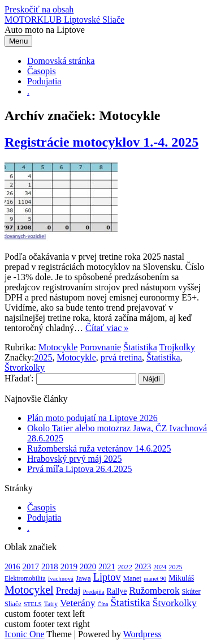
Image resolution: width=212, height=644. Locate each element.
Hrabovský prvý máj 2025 (75, 459)
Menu (18, 41)
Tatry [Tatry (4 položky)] (51, 604)
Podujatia (44, 81)
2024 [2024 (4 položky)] (160, 567)
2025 (43, 357)
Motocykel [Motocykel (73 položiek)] (29, 590)
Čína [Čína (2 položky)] (103, 604)
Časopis (42, 71)
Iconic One (25, 634)
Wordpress (142, 634)
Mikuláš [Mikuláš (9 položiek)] (181, 578)
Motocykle (58, 347)
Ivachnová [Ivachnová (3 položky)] (61, 578)
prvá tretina (121, 357)
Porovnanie (100, 347)
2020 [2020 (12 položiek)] (88, 566)
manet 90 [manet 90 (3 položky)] (155, 578)
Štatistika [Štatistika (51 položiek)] (130, 602)
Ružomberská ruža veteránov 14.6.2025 (99, 448)
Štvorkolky (25, 368)
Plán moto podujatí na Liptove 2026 (92, 418)
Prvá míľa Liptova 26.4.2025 (80, 469)
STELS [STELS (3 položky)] (33, 604)
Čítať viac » (107, 328)
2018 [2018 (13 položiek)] (50, 566)
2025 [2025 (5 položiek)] (175, 567)
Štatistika (140, 347)
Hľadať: (19, 378)
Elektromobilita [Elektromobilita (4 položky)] (25, 579)
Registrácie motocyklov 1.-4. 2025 (101, 142)
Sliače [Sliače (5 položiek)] (13, 604)
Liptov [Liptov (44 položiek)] (107, 577)
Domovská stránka (61, 61)
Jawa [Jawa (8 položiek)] (83, 578)
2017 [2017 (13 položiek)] (31, 566)
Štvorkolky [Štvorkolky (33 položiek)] (175, 603)
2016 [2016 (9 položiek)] (12, 567)
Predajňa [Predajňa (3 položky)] (94, 591)
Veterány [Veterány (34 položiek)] (78, 603)
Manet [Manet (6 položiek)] (132, 578)
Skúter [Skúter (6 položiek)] (191, 591)
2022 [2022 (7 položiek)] (125, 567)
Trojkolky (177, 347)
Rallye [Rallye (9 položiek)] (117, 591)
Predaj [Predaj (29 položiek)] (68, 591)
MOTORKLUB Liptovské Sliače (64, 20)
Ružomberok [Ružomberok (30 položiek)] (154, 591)
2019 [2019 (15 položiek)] (69, 566)
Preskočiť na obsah (39, 9)
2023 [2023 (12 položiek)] (143, 566)
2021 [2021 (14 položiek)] (107, 566)
